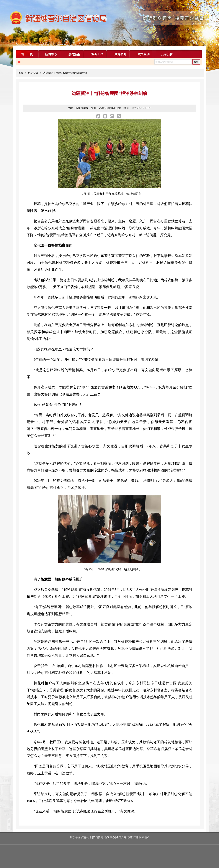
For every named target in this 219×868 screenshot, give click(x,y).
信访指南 (98, 837)
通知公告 (121, 837)
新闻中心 (109, 837)
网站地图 (144, 837)
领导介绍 (75, 837)
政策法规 (133, 837)
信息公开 (86, 837)
